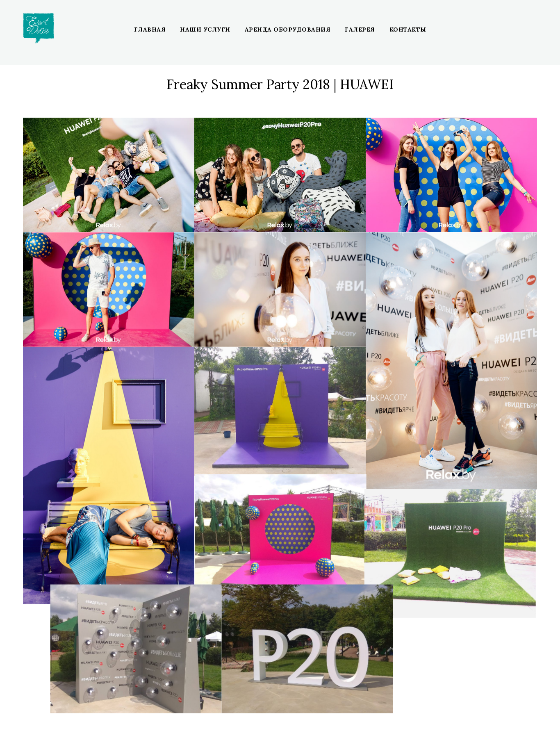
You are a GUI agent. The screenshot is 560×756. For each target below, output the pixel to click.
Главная (150, 30)
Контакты (408, 30)
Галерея (360, 30)
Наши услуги (205, 30)
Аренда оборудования (288, 30)
